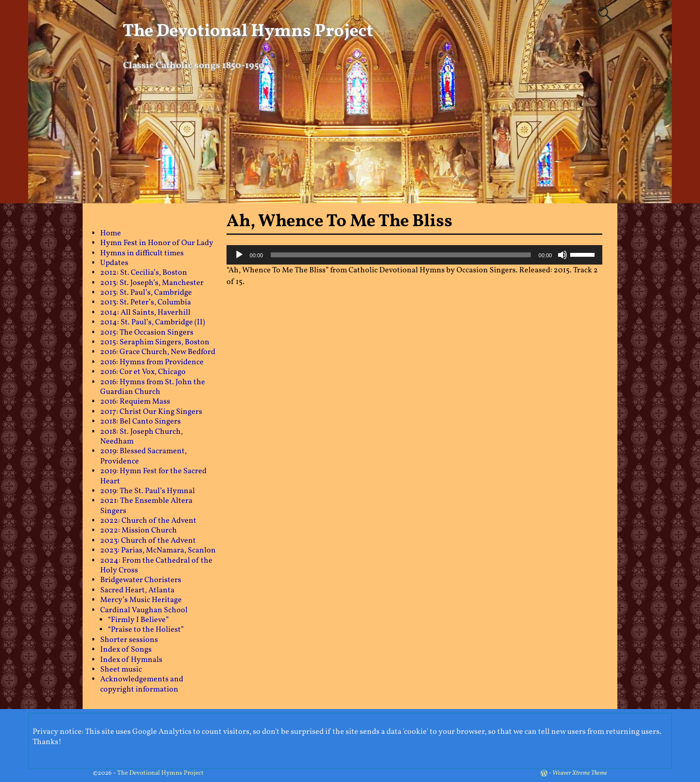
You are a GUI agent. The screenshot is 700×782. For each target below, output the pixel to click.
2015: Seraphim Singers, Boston (155, 342)
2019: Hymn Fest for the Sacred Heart (153, 476)
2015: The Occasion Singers (147, 333)
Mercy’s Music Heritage (141, 600)
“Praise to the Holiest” (146, 630)
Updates (114, 263)
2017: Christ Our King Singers (151, 412)
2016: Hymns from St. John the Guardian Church (153, 387)
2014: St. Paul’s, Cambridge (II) (153, 322)
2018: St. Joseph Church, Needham (141, 437)
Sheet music (121, 670)
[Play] (239, 255)
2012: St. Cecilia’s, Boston (144, 273)
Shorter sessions (129, 640)
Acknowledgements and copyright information (142, 684)
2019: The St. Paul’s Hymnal (148, 491)
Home (111, 233)
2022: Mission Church (139, 531)
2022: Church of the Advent (148, 521)
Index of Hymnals (131, 660)
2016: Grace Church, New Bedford (158, 352)
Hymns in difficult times (142, 253)
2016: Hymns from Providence (152, 362)
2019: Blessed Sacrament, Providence (143, 456)
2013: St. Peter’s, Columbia (146, 302)
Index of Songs (126, 650)
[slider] (401, 255)
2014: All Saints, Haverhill (145, 313)
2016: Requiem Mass (135, 402)
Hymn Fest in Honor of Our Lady (157, 243)
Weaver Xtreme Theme (580, 773)
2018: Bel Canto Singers (140, 422)
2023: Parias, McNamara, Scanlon (158, 551)
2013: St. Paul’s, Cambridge (146, 293)
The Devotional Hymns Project (248, 32)
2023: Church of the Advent (148, 541)
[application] (415, 255)
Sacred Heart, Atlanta (137, 590)
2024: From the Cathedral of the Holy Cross (156, 566)
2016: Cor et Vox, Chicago (143, 372)
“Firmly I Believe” (138, 620)
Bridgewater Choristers (141, 580)
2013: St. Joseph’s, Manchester (152, 283)
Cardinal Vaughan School (144, 610)
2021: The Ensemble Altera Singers (146, 506)
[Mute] (562, 255)
